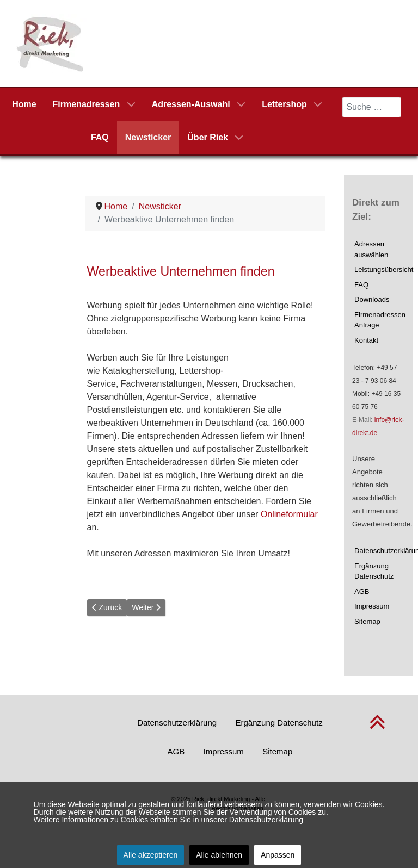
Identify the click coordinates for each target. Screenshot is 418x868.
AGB (362, 591)
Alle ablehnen (219, 855)
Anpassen (278, 855)
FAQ (361, 285)
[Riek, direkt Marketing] (51, 43)
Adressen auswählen (371, 249)
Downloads (372, 299)
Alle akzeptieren (151, 855)
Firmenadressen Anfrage (379, 320)
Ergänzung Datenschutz (374, 571)
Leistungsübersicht (379, 269)
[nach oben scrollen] (377, 728)
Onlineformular (289, 514)
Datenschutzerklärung (379, 551)
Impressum (372, 606)
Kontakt (366, 340)
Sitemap (367, 621)
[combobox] (372, 107)
